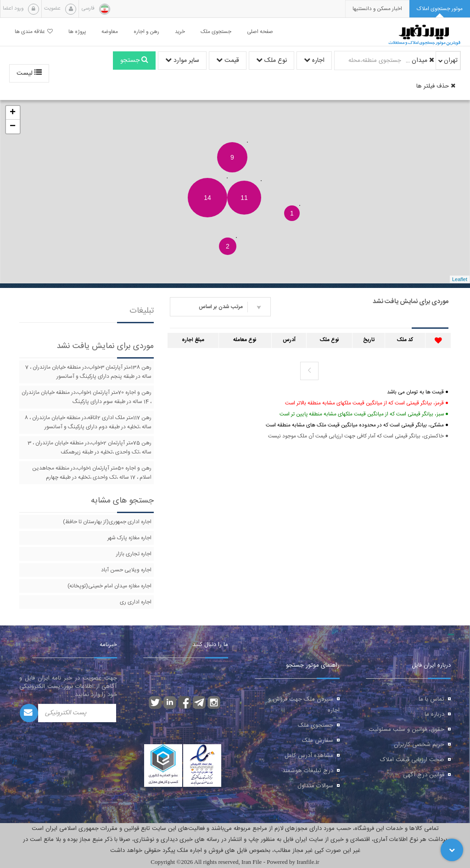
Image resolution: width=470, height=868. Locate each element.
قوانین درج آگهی (424, 775)
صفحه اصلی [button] (260, 32)
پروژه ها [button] (77, 32)
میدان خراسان (419, 61)
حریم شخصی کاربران (419, 745)
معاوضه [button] (110, 32)
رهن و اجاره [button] (146, 32)
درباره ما (434, 714)
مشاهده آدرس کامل (309, 756)
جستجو (134, 61)
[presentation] (377, 9)
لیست (29, 73)
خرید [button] (180, 32)
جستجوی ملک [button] (216, 32)
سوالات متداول (315, 786)
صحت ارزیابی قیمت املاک (412, 760)
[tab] (440, 9)
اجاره (314, 61)
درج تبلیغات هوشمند (308, 771)
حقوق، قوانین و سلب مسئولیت (406, 730)
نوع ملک (271, 61)
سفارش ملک (318, 741)
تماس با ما (431, 699)
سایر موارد (182, 61)
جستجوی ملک (316, 725)
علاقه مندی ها (34, 32)
